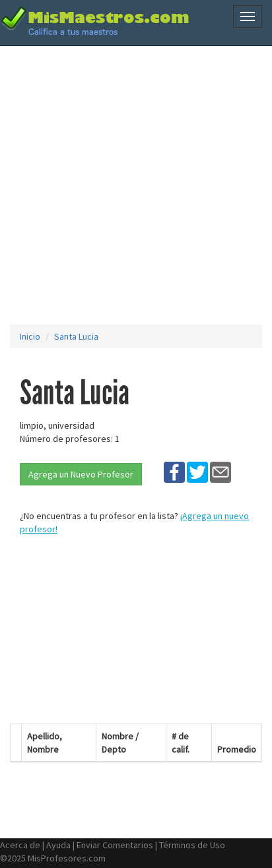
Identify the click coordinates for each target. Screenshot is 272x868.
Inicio (30, 336)
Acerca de (20, 845)
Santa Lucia (76, 336)
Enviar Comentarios (115, 845)
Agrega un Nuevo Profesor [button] (81, 474)
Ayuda (58, 845)
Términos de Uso (192, 845)
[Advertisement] (136, 185)
